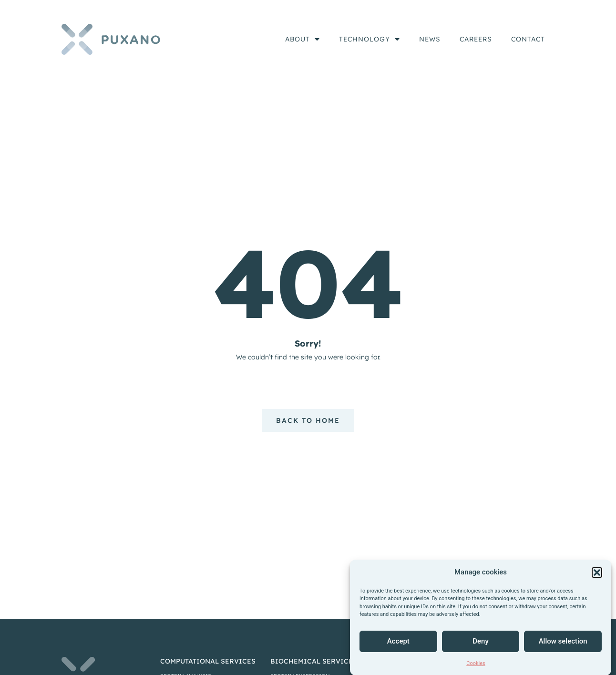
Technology (370, 39)
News (430, 39)
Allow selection (563, 649)
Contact (528, 39)
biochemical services (314, 661)
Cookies (476, 671)
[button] (597, 580)
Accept (398, 649)
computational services (208, 661)
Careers (476, 39)
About (303, 39)
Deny (481, 649)
